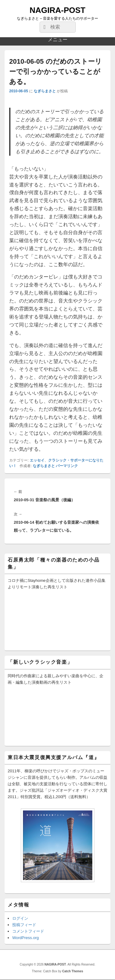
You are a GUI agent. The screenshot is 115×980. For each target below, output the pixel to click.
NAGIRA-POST (58, 10)
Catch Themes (73, 971)
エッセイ (37, 460)
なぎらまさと (45, 91)
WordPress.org (25, 938)
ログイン (20, 918)
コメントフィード (28, 931)
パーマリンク (67, 466)
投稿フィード (24, 925)
